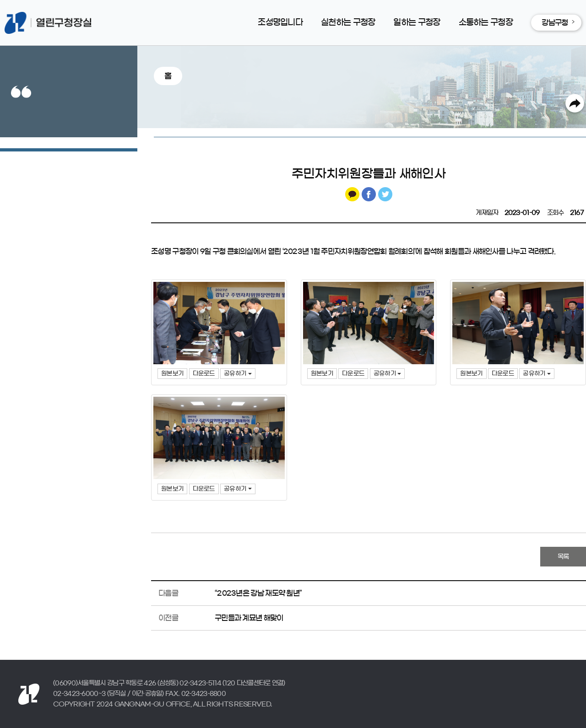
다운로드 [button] (204, 374)
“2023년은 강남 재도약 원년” (258, 593)
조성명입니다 (280, 22)
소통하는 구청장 (486, 22)
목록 (563, 557)
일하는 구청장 (417, 22)
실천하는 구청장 (348, 22)
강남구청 (555, 22)
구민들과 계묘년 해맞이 (249, 618)
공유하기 (238, 374)
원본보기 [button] (172, 374)
